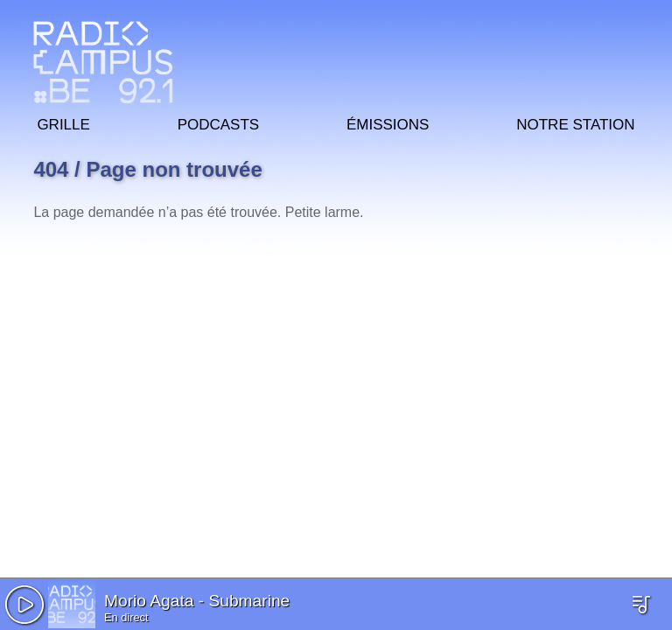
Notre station (575, 122)
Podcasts (219, 122)
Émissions (388, 122)
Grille (63, 122)
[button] (24, 605)
